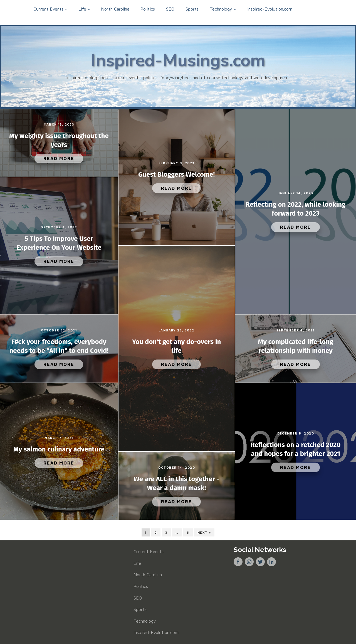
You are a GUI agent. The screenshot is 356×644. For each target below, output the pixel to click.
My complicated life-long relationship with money (296, 346)
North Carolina (115, 9)
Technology (221, 9)
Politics (148, 9)
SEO (170, 9)
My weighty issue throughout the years (59, 140)
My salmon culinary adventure (59, 449)
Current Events (48, 9)
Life (82, 9)
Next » (204, 532)
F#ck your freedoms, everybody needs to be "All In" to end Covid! (59, 346)
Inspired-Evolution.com (270, 9)
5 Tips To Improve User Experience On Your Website (59, 243)
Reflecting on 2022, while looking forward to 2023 (296, 209)
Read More (59, 158)
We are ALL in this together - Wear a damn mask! (177, 483)
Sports (192, 9)
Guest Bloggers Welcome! (176, 174)
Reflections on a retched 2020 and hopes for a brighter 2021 (296, 449)
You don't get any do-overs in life (177, 346)
